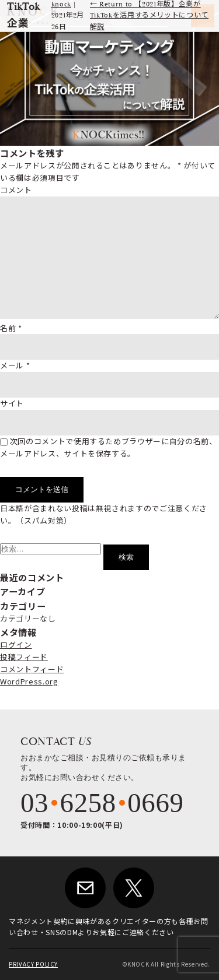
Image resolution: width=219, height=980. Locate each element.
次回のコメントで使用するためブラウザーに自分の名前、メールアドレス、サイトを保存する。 (109, 447)
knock (61, 4)
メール (15, 365)
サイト (12, 403)
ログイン (16, 644)
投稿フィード (24, 657)
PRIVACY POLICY (33, 964)
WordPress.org (29, 681)
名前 (11, 328)
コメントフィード (32, 669)
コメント (16, 190)
